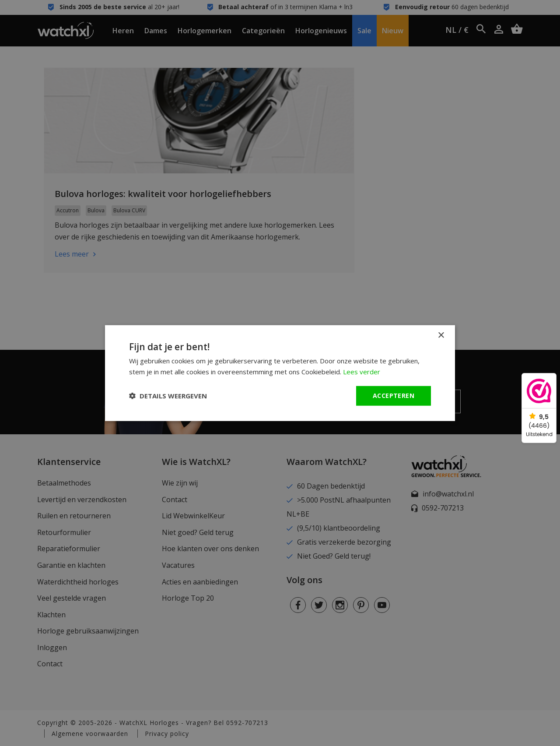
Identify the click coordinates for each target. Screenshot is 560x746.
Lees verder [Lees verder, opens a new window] (362, 372)
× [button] (441, 336)
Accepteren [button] (394, 396)
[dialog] (280, 373)
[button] (168, 396)
